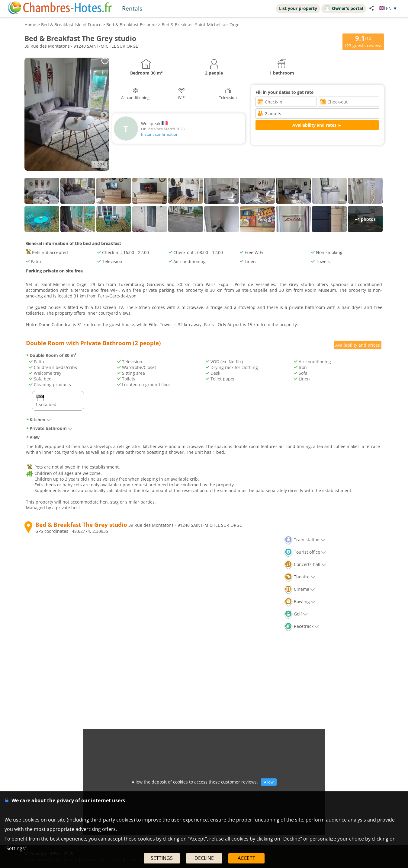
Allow (269, 782)
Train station (305, 540)
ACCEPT (246, 858)
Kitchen (39, 420)
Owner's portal (344, 8)
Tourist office (305, 552)
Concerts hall (305, 564)
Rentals (132, 8)
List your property (298, 8)
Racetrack (302, 626)
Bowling (300, 601)
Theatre (300, 577)
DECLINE (204, 858)
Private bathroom (49, 428)
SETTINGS (162, 858)
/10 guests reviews (363, 41)
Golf (296, 614)
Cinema (300, 589)
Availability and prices (358, 345)
